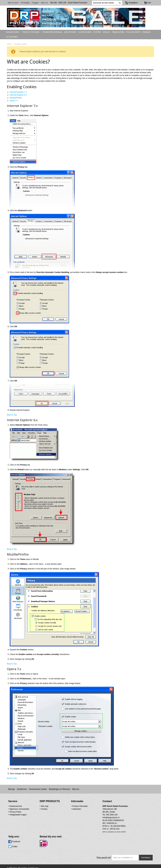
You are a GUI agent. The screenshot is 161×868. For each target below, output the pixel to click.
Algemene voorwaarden (19, 809)
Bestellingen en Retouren (60, 789)
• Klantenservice (15, 806)
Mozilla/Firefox (16, 98)
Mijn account (13, 3)
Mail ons (76, 789)
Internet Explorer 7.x (18, 92)
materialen (63, 809)
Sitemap (11, 789)
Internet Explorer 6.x (18, 95)
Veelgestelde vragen (18, 815)
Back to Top (12, 415)
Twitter (113, 811)
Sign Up (44, 3)
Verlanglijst (25, 3)
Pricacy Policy (15, 812)
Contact (37, 809)
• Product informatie (66, 806)
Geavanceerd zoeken (38, 789)
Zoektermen (22, 789)
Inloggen (35, 3)
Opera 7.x (14, 100)
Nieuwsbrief (104, 851)
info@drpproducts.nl (90, 820)
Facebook (114, 806)
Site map (38, 806)
